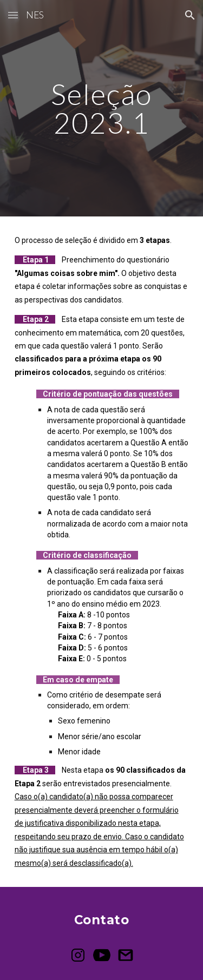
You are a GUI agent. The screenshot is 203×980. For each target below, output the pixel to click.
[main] (102, 108)
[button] (13, 15)
